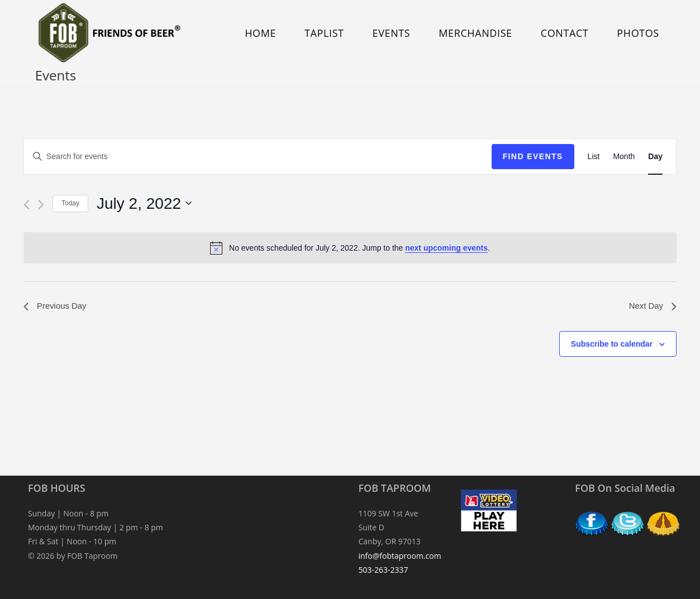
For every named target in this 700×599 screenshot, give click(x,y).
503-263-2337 (384, 570)
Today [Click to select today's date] (70, 203)
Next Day (651, 307)
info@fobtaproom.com (400, 556)
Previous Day (57, 307)
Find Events (533, 156)
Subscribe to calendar (612, 345)
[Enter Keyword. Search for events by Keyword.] (258, 157)
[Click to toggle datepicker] (144, 204)
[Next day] (41, 205)
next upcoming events (446, 248)
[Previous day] (27, 205)
